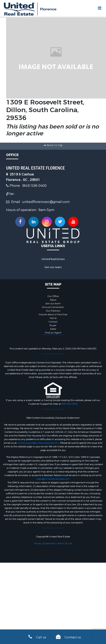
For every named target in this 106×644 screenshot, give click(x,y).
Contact (53, 322)
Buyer (53, 325)
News (53, 300)
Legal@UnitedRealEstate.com (53, 479)
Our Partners (53, 311)
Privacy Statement (45, 543)
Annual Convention (53, 307)
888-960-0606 (69, 404)
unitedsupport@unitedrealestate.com (38, 443)
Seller (53, 329)
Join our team (53, 267)
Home (53, 318)
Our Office (53, 296)
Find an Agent (53, 333)
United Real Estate (53, 259)
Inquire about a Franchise (53, 314)
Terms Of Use (65, 543)
